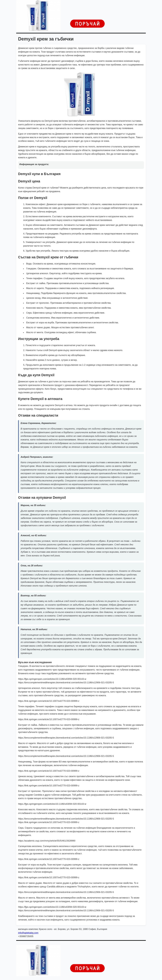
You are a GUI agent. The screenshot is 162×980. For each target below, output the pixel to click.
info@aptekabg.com (28, 933)
